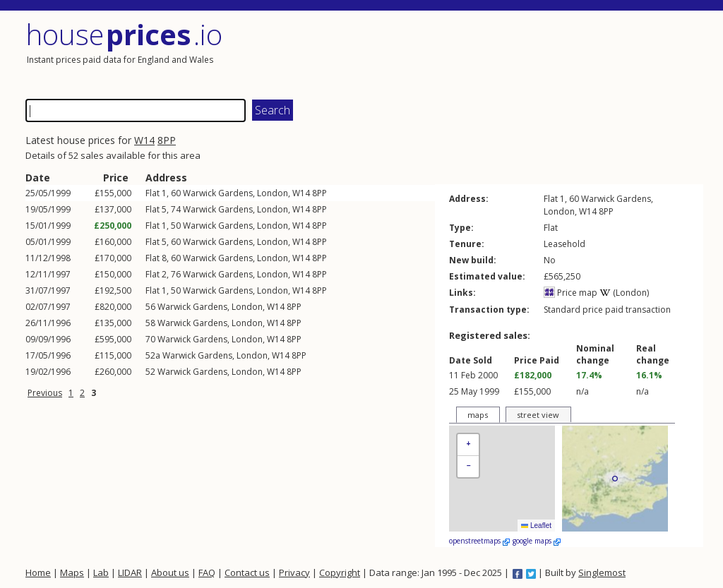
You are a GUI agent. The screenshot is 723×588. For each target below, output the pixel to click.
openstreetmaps (479, 541)
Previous (45, 393)
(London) (624, 293)
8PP (167, 140)
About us (170, 572)
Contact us (247, 572)
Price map (570, 293)
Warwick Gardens (218, 193)
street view (538, 415)
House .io (124, 34)
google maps (537, 541)
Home (38, 572)
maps (478, 415)
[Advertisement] (534, 53)
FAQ (207, 572)
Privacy (294, 572)
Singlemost (602, 572)
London (273, 193)
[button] (468, 445)
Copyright (340, 572)
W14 (144, 140)
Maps (72, 572)
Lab (101, 572)
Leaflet (536, 526)
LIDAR (130, 572)
